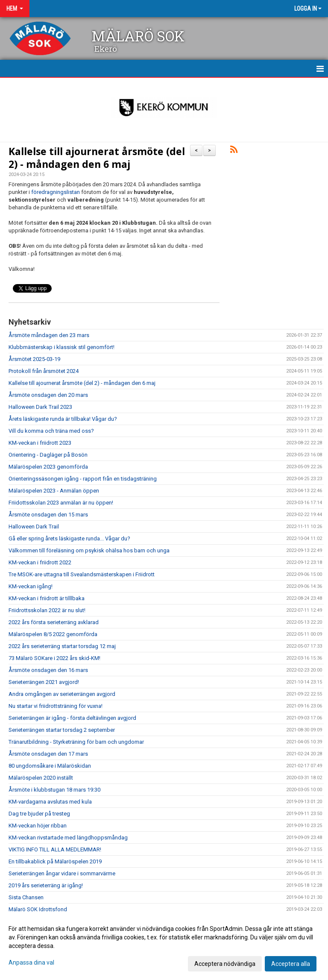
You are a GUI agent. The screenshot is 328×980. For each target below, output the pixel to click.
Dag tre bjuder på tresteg (39, 814)
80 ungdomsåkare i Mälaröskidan (50, 766)
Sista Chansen (26, 897)
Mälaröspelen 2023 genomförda (48, 467)
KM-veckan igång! (31, 586)
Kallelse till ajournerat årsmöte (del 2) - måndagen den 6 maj (97, 158)
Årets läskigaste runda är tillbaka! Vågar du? (63, 419)
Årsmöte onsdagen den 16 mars (48, 670)
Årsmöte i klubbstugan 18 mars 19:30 (54, 790)
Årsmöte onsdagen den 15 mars (48, 515)
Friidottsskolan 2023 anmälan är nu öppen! (61, 503)
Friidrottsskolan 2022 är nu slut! (47, 610)
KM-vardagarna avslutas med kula (50, 802)
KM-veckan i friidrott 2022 (40, 562)
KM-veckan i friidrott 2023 (40, 443)
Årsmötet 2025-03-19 (34, 359)
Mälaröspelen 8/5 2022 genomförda (53, 634)
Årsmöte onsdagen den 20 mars (48, 395)
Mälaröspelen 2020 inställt (41, 778)
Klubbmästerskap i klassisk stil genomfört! (61, 347)
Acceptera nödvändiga (225, 964)
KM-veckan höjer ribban (38, 826)
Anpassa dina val (31, 962)
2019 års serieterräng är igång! (46, 885)
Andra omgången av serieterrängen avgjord (62, 694)
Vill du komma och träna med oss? (51, 431)
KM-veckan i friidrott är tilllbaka (47, 598)
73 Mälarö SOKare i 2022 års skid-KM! (54, 658)
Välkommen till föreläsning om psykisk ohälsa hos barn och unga (89, 550)
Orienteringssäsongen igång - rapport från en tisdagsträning (83, 479)
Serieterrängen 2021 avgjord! (44, 682)
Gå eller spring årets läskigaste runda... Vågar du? (69, 538)
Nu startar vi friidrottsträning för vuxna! (56, 706)
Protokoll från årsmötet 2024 (44, 371)
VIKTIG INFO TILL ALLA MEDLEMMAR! (55, 849)
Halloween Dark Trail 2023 (40, 407)
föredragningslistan (56, 192)
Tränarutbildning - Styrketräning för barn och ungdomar (76, 742)
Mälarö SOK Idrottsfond (38, 909)
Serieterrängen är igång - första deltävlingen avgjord (72, 718)
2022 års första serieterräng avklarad (54, 622)
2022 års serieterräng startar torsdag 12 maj (62, 646)
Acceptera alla (291, 964)
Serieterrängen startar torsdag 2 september (62, 730)
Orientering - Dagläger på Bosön (48, 455)
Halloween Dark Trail (34, 527)
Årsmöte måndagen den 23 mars (49, 335)
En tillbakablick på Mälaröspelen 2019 (55, 861)
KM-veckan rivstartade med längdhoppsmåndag (68, 838)
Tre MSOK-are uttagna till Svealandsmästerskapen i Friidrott (82, 574)
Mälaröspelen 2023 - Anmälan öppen (54, 491)
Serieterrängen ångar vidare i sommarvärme (62, 873)
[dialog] (164, 946)
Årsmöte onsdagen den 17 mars (48, 754)
